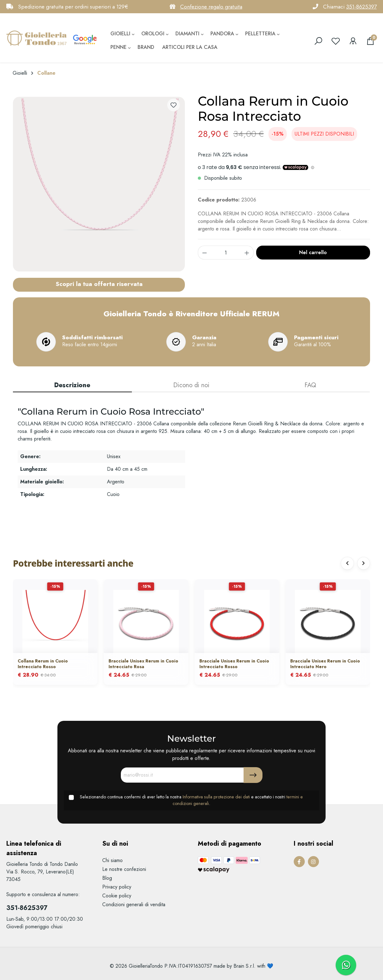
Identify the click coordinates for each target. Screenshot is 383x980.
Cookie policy (117, 896)
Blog (107, 878)
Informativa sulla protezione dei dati (216, 797)
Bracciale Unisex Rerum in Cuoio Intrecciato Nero (325, 664)
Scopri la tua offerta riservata (99, 284)
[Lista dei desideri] (336, 41)
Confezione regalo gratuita (211, 7)
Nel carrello (313, 252)
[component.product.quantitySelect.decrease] (204, 253)
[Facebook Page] (299, 862)
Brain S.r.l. (245, 966)
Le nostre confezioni (124, 869)
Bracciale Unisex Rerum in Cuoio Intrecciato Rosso (234, 664)
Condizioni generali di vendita (134, 904)
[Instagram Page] (313, 862)
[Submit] (253, 775)
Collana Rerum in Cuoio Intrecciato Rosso (43, 664)
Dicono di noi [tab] (191, 385)
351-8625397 (361, 7)
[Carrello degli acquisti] (370, 41)
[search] (318, 41)
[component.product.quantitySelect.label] (226, 253)
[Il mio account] (353, 41)
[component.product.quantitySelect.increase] (247, 253)
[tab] (72, 386)
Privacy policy (117, 887)
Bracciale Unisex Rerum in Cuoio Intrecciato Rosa (143, 664)
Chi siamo (112, 860)
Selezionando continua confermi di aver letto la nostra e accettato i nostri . (191, 800)
